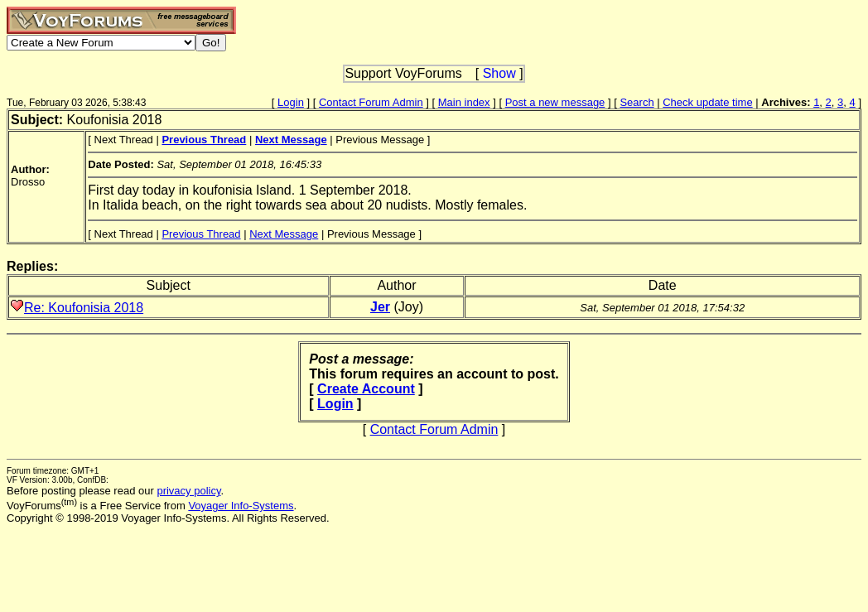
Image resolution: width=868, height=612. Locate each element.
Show (499, 73)
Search (637, 102)
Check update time (707, 102)
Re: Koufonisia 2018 (84, 308)
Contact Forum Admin (371, 102)
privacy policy (188, 491)
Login (291, 102)
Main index (464, 102)
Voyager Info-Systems (241, 506)
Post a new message (555, 102)
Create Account (366, 389)
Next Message (284, 234)
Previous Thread (201, 234)
